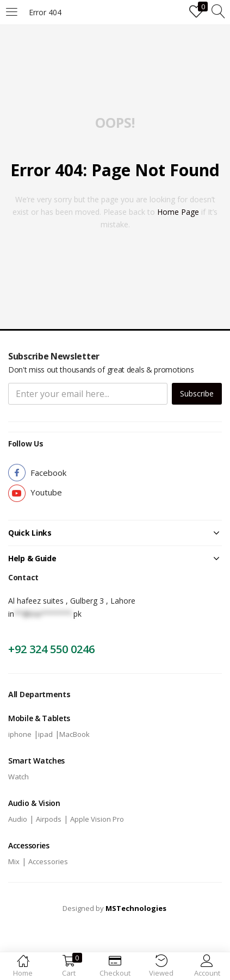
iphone (20, 734)
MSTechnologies (136, 908)
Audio (18, 819)
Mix (14, 861)
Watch (18, 777)
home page (178, 212)
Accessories (48, 861)
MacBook (74, 734)
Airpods (49, 819)
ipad (45, 734)
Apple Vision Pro (97, 819)
